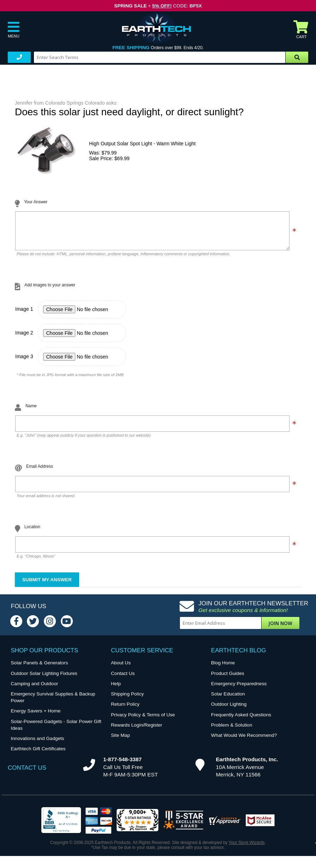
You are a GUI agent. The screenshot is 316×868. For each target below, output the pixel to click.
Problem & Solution (232, 730)
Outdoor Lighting (229, 709)
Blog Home (223, 668)
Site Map (121, 741)
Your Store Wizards (247, 848)
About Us (121, 668)
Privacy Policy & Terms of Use (143, 720)
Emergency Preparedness (239, 689)
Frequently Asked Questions (241, 720)
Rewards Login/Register (137, 730)
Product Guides (228, 679)
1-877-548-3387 (122, 765)
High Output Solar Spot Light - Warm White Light (142, 144)
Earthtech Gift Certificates (38, 754)
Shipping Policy (127, 699)
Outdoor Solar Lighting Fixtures (44, 679)
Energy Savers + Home (36, 716)
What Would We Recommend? (244, 741)
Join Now (280, 628)
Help (116, 689)
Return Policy (125, 709)
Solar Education (228, 699)
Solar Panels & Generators (40, 668)
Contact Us (123, 679)
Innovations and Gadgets (38, 744)
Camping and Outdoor (35, 689)
